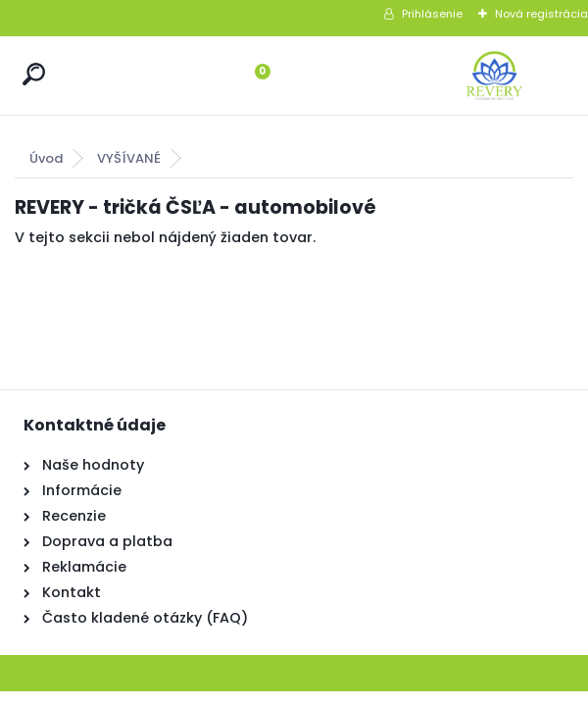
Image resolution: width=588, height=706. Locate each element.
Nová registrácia (541, 14)
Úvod (46, 158)
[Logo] (495, 76)
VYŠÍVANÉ (129, 158)
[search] (34, 74)
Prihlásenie (432, 14)
